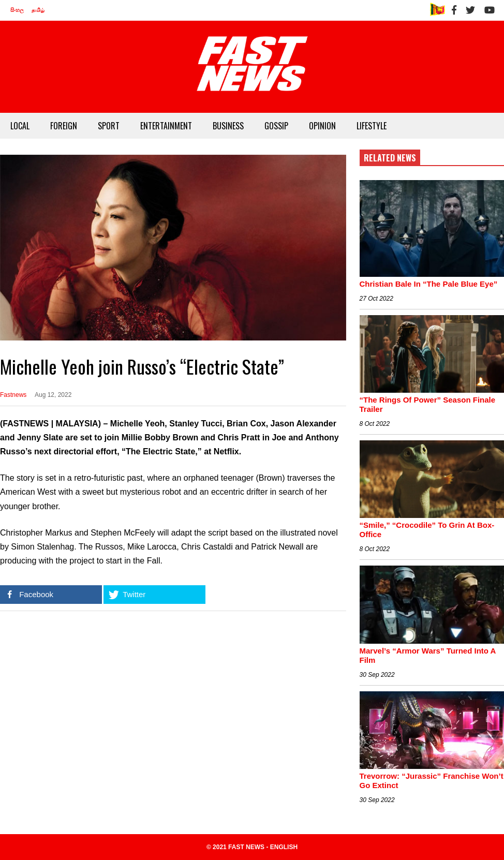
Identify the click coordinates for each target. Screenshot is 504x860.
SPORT (109, 126)
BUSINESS (228, 126)
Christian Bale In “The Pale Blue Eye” (429, 284)
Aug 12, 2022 (53, 395)
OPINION (322, 126)
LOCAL (20, 126)
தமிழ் (38, 10)
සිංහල (17, 10)
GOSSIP (276, 126)
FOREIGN (64, 126)
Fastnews (13, 395)
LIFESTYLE (372, 126)
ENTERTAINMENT (166, 126)
